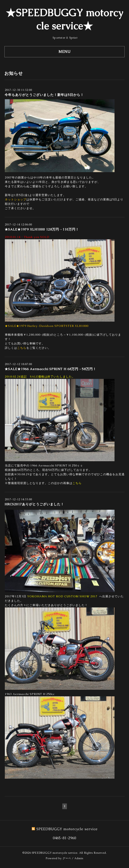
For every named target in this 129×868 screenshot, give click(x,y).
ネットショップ (16, 199)
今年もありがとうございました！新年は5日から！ (44, 95)
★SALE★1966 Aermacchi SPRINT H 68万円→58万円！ (50, 369)
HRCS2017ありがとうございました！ (34, 504)
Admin (79, 858)
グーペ (67, 858)
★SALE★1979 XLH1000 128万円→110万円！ (42, 229)
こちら (22, 348)
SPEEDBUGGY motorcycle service (55, 853)
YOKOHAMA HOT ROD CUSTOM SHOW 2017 (62, 596)
